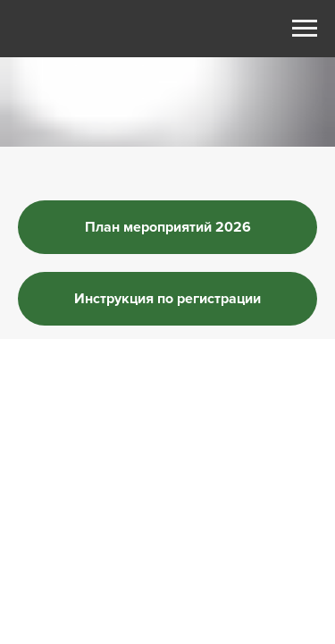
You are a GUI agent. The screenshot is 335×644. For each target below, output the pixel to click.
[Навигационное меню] (305, 29)
